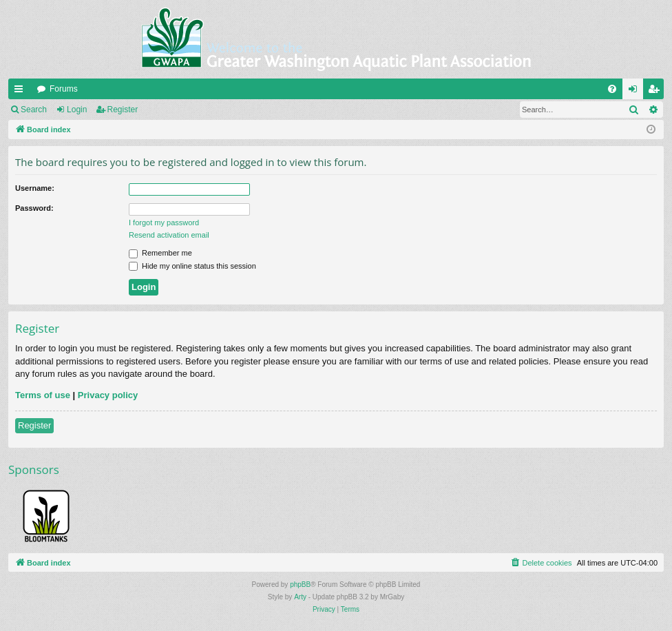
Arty (300, 597)
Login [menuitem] (636, 92)
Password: (34, 208)
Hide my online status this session (192, 266)
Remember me (160, 253)
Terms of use (43, 395)
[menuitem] (612, 89)
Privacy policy (108, 395)
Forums (64, 89)
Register (123, 110)
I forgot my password (164, 223)
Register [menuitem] (657, 92)
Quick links (21, 92)
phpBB (300, 585)
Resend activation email (169, 235)
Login (77, 110)
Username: (35, 188)
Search (34, 110)
